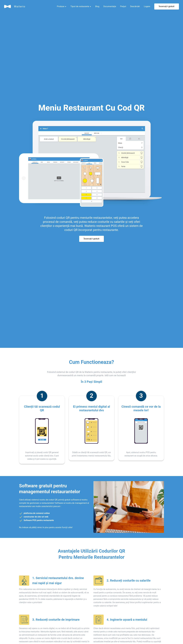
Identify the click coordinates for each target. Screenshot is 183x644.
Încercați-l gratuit (167, 6)
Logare (147, 6)
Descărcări (135, 6)
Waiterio (20, 6)
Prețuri (123, 6)
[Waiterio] (7, 6)
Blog (97, 6)
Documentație (110, 6)
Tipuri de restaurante (81, 6)
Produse (62, 6)
